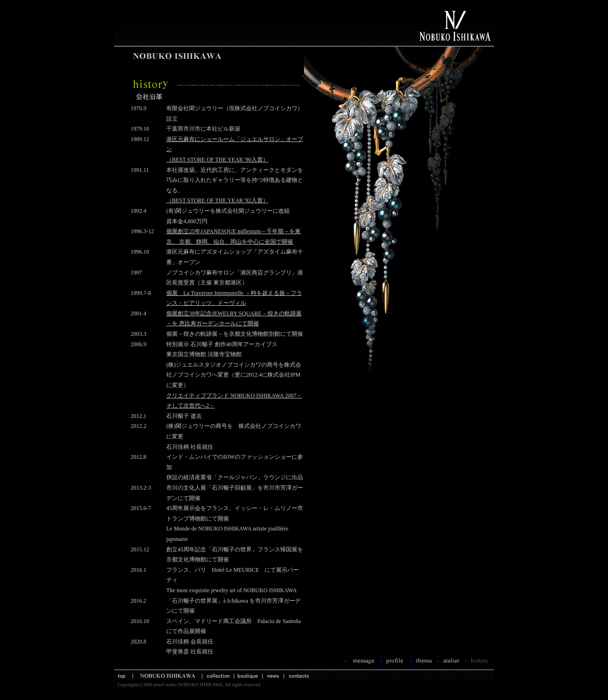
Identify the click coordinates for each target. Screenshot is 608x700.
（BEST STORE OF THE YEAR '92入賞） (217, 200)
